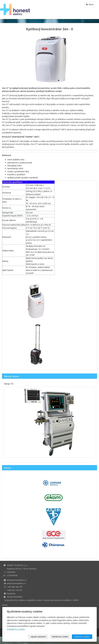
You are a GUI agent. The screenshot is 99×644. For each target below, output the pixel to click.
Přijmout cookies (82, 637)
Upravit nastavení (38, 637)
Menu (90, 4)
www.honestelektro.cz (16, 583)
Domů (5, 605)
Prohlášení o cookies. (16, 629)
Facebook (11, 593)
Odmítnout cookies (60, 637)
